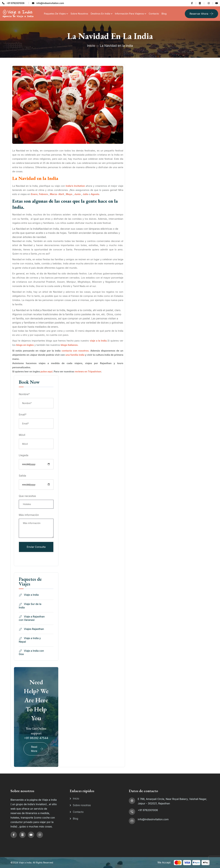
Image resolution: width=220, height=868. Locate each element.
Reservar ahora (199, 14)
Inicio (91, 46)
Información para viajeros (129, 14)
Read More (34, 749)
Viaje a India (29, 595)
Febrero (43, 194)
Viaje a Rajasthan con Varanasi (32, 618)
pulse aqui (46, 371)
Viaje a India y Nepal (30, 640)
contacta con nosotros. (75, 351)
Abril (61, 194)
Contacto (154, 14)
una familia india (75, 355)
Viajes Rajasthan (31, 629)
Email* (23, 415)
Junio (77, 194)
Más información (29, 515)
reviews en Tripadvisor (88, 371)
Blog (164, 14)
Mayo (69, 194)
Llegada (24, 455)
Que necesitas (27, 496)
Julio (85, 194)
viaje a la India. (99, 341)
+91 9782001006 (148, 810)
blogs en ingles (25, 345)
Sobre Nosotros (79, 14)
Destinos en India (100, 14)
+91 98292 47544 (36, 738)
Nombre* (24, 394)
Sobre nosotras (82, 805)
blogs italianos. (69, 345)
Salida (22, 476)
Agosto (95, 194)
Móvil (22, 435)
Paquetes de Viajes (55, 14)
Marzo (53, 194)
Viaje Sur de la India (30, 606)
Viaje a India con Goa (31, 652)
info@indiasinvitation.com (153, 819)
